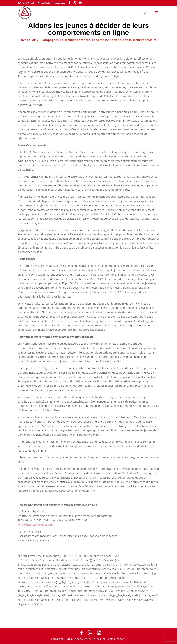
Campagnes (50, 40)
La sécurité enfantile (75, 40)
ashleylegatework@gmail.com (36, 525)
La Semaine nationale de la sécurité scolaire (124, 40)
